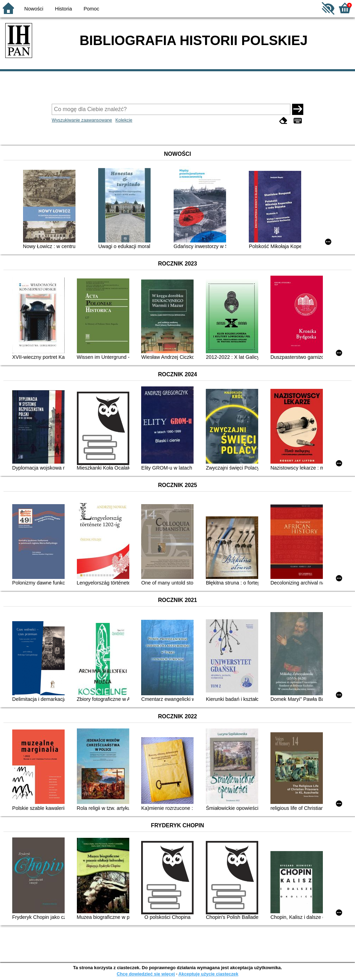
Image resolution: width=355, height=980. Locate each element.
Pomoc (91, 9)
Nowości (34, 9)
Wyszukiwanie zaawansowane (82, 120)
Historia (63, 9)
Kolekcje (124, 120)
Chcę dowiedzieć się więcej (146, 974)
